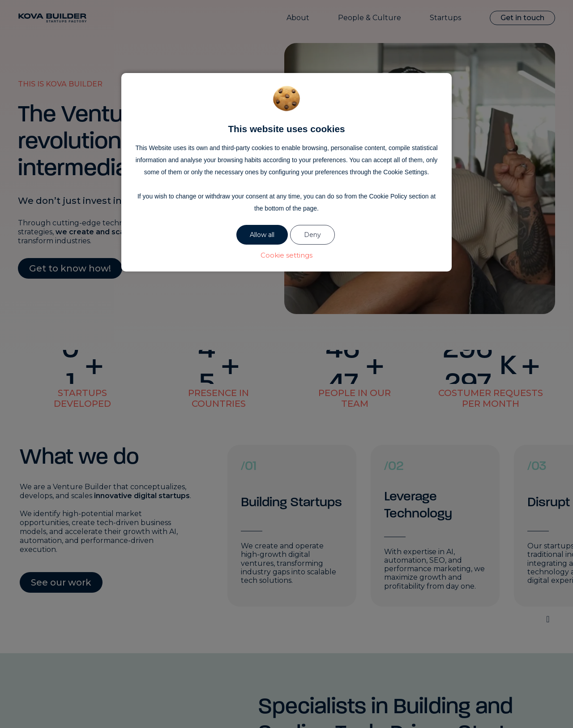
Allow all (262, 235)
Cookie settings (286, 255)
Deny (312, 235)
